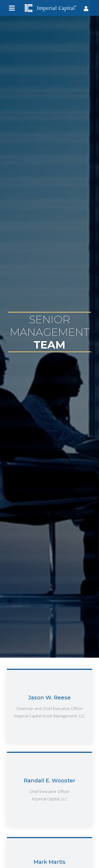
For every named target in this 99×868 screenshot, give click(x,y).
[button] (12, 8)
